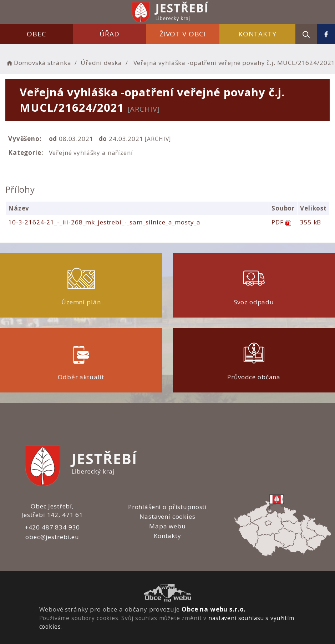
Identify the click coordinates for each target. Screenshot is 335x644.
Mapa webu (167, 526)
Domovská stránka (38, 63)
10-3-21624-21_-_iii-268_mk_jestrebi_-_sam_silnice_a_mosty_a (104, 222)
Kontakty (257, 34)
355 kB (311, 222)
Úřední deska (101, 63)
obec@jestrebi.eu (52, 537)
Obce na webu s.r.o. (214, 609)
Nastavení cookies (167, 516)
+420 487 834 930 (52, 527)
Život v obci (183, 34)
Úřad (109, 34)
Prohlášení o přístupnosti (167, 507)
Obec (36, 34)
